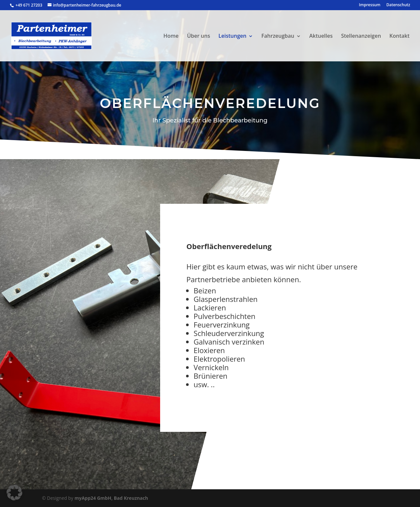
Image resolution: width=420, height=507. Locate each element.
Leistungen (232, 36)
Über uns (199, 36)
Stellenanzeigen (361, 36)
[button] (14, 493)
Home (171, 36)
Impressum (370, 5)
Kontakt (399, 36)
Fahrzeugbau (278, 36)
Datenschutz (398, 5)
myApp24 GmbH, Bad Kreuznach (111, 498)
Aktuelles (321, 36)
